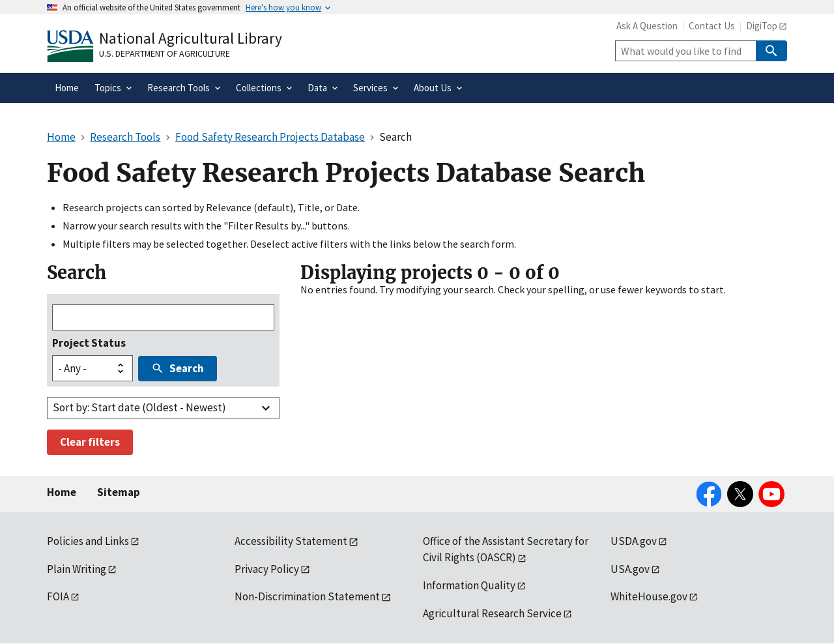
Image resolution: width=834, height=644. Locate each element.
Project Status (89, 343)
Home (62, 492)
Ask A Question (647, 26)
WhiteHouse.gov (649, 596)
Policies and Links (88, 541)
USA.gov (630, 569)
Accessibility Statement (291, 541)
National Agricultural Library (191, 38)
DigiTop (762, 26)
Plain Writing (77, 569)
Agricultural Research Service (492, 613)
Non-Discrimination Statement (307, 596)
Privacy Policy (267, 569)
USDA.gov (634, 541)
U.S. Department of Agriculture (165, 53)
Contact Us (712, 26)
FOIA (58, 596)
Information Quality (469, 585)
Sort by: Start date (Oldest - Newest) (139, 407)
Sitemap (119, 492)
